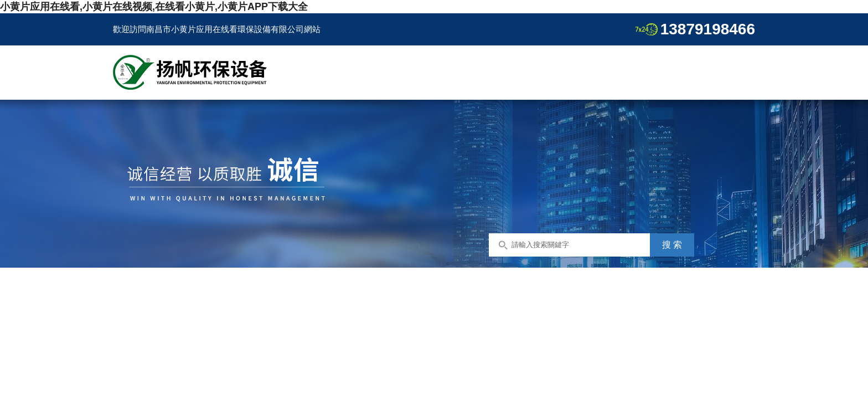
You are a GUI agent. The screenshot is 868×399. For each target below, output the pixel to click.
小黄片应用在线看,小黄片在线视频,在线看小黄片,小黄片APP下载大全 (154, 7)
